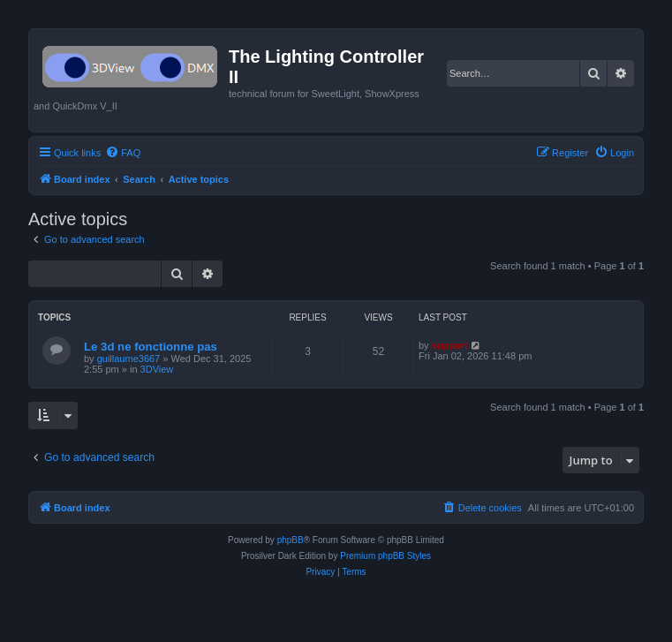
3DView (157, 369)
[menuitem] (123, 153)
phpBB (291, 540)
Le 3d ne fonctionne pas (151, 347)
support (450, 345)
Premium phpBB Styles (385, 556)
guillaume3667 (129, 359)
